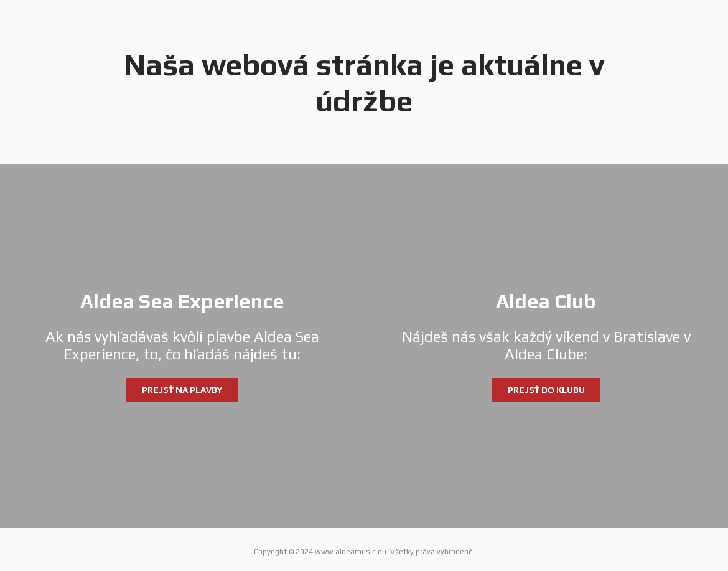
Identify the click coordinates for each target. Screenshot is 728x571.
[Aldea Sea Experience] (182, 346)
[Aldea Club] (546, 346)
